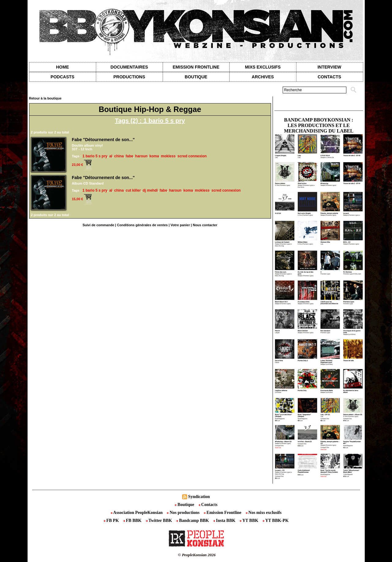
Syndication (199, 497)
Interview (330, 67)
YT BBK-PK (275, 521)
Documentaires (129, 67)
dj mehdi (150, 190)
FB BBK (133, 521)
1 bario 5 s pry (95, 156)
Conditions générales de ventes (142, 225)
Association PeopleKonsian (137, 513)
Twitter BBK (160, 521)
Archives (263, 77)
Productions (129, 77)
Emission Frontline (196, 67)
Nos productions (183, 513)
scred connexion (192, 156)
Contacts (208, 505)
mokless (168, 156)
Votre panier (180, 225)
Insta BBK (225, 521)
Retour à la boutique (45, 98)
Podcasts (62, 77)
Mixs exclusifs (263, 67)
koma (154, 156)
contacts (329, 77)
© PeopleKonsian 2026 (197, 555)
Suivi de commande (98, 225)
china (119, 156)
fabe (129, 156)
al (111, 156)
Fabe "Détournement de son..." (103, 140)
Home (62, 67)
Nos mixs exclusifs (264, 513)
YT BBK (249, 521)
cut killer (133, 190)
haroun (141, 156)
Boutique (196, 77)
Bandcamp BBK (193, 521)
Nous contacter (205, 225)
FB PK (112, 521)
